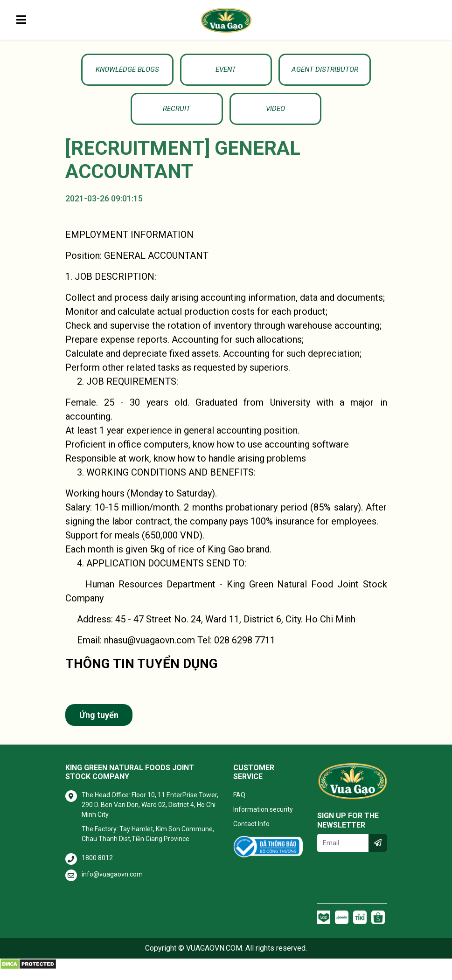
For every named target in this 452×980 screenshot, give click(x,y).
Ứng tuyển (99, 725)
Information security (263, 820)
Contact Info (251, 834)
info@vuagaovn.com (112, 884)
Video (226, 116)
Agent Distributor (267, 72)
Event (185, 72)
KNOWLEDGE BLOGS (102, 72)
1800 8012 (97, 868)
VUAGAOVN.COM (214, 958)
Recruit (350, 72)
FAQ (239, 805)
